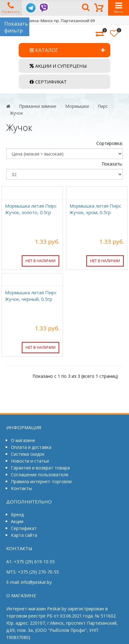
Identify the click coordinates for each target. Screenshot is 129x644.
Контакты (21, 488)
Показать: (112, 164)
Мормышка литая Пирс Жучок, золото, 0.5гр (31, 209)
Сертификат (24, 528)
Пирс (103, 106)
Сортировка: (110, 143)
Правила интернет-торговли (41, 481)
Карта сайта (24, 535)
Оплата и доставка (31, 447)
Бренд (17, 514)
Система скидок (28, 454)
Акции (17, 521)
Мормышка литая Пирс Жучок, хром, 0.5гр (95, 209)
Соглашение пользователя (40, 475)
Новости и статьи (30, 461)
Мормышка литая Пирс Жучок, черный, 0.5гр (31, 296)
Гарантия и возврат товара (40, 468)
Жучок (17, 113)
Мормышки (77, 106)
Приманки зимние (38, 106)
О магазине (23, 440)
